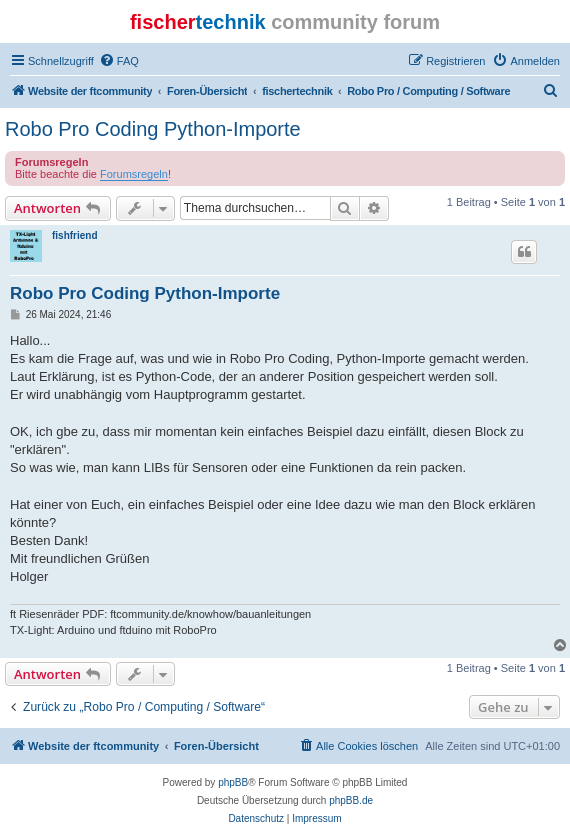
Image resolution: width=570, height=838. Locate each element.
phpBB (233, 782)
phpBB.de (351, 800)
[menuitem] (119, 61)
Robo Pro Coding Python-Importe (153, 129)
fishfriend (75, 235)
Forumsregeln (134, 174)
